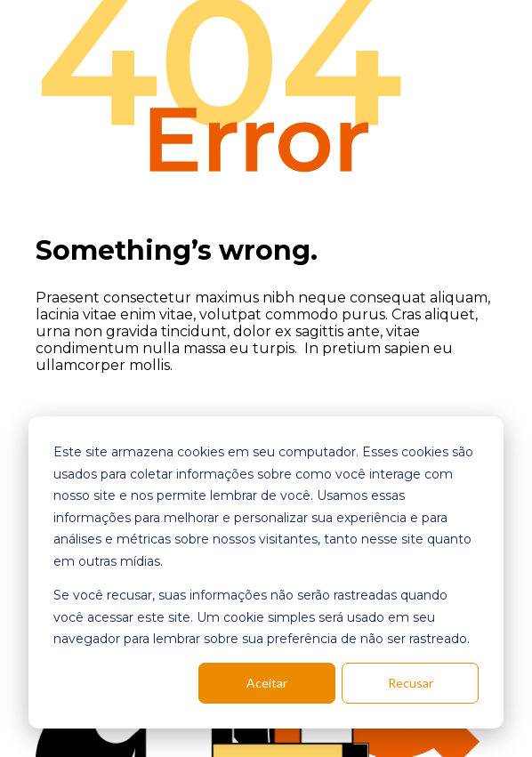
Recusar (411, 683)
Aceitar (267, 683)
